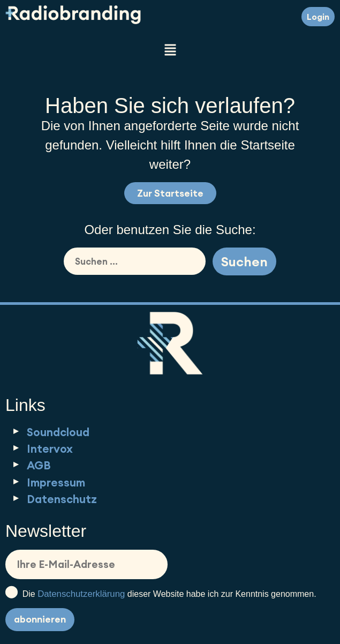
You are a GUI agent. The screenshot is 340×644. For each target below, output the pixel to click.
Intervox (50, 449)
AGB (39, 465)
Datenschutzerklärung (81, 594)
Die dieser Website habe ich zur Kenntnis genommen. (161, 593)
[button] (170, 51)
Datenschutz (62, 499)
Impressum (56, 482)
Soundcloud (58, 432)
